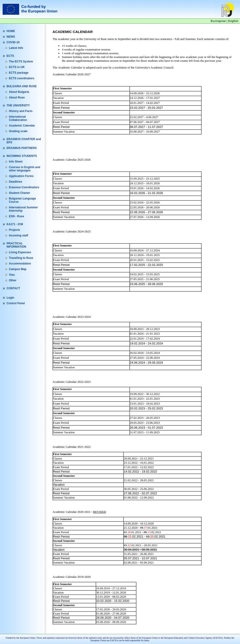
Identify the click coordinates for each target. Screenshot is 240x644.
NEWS (11, 37)
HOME (11, 31)
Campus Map (18, 269)
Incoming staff (19, 235)
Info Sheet (16, 162)
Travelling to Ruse (21, 258)
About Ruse (17, 98)
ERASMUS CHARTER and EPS (24, 141)
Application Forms (21, 176)
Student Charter (20, 193)
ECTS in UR (17, 67)
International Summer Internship (23, 209)
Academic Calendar (22, 126)
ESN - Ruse (17, 216)
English (233, 21)
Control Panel (16, 303)
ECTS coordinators (22, 78)
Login (10, 298)
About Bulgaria (19, 92)
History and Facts (21, 111)
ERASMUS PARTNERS (22, 148)
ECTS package (19, 73)
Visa (12, 275)
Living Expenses (20, 252)
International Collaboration (18, 118)
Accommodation (20, 264)
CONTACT (13, 288)
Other (13, 280)
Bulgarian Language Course (22, 200)
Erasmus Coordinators (24, 187)
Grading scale (18, 131)
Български (218, 21)
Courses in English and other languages (24, 169)
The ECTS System (21, 62)
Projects (14, 230)
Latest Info (16, 48)
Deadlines (16, 182)
